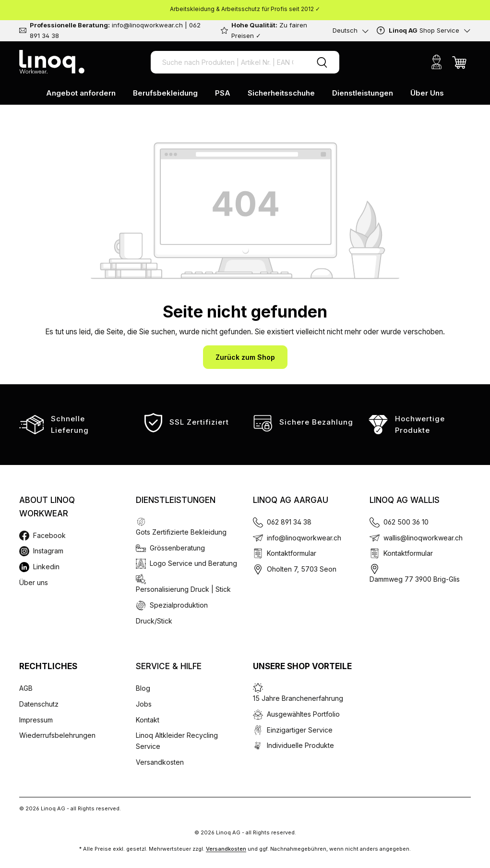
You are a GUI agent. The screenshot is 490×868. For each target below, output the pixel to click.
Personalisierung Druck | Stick (183, 589)
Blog (143, 688)
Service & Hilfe (169, 666)
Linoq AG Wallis (405, 500)
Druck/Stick (154, 621)
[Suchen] (322, 62)
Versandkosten (160, 762)
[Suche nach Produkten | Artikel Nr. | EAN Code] (227, 62)
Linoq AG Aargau (291, 500)
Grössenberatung (177, 548)
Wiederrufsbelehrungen (57, 735)
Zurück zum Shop (245, 357)
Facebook (49, 535)
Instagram (48, 551)
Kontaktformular (292, 553)
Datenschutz (39, 704)
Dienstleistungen (176, 500)
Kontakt (148, 720)
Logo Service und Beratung (193, 563)
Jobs (144, 704)
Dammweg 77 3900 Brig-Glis (415, 579)
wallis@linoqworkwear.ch (423, 538)
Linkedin (46, 567)
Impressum (36, 720)
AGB (26, 688)
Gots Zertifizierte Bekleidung (181, 532)
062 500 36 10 (406, 522)
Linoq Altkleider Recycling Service (177, 741)
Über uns (34, 582)
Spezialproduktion (179, 605)
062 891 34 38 (289, 522)
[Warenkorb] (459, 62)
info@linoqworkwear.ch (304, 538)
